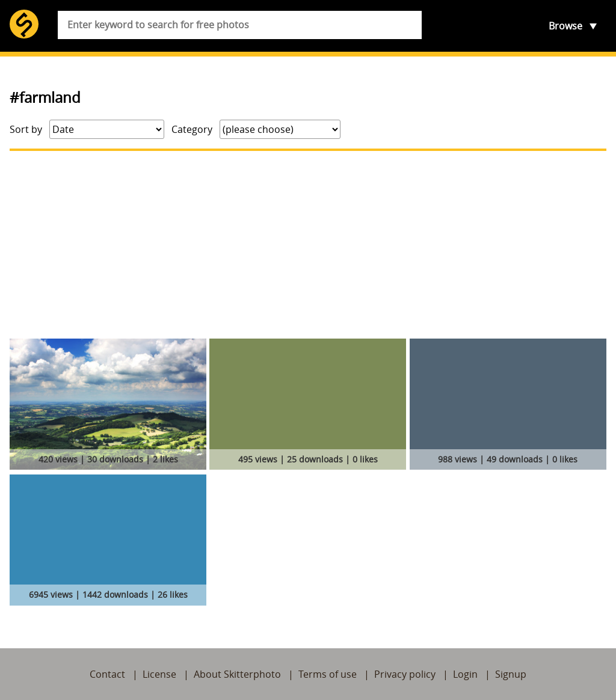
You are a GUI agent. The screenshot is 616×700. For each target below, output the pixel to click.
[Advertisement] (308, 245)
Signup (511, 674)
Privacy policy (405, 674)
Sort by (26, 129)
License (159, 674)
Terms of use (328, 674)
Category (192, 129)
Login (465, 674)
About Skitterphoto (237, 674)
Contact (107, 674)
